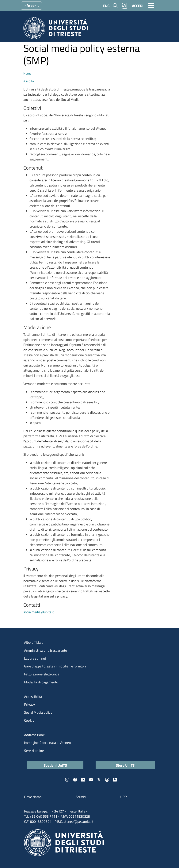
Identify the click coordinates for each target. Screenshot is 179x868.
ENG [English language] (106, 6)
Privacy (30, 704)
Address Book (34, 735)
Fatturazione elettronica (42, 674)
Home (27, 73)
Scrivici (81, 797)
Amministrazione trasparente (46, 650)
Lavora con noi (35, 658)
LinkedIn (83, 780)
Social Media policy (38, 712)
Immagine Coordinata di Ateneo (48, 743)
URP (124, 797)
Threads (107, 780)
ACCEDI (138, 6)
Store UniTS (125, 765)
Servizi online (34, 751)
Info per (30, 5)
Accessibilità (33, 697)
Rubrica (124, 6)
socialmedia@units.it (39, 612)
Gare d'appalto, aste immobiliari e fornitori (55, 666)
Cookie (29, 720)
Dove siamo (33, 797)
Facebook (75, 780)
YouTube (91, 780)
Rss (115, 780)
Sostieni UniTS (55, 765)
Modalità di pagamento (41, 682)
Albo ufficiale (34, 642)
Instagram (67, 780)
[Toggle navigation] (151, 6)
